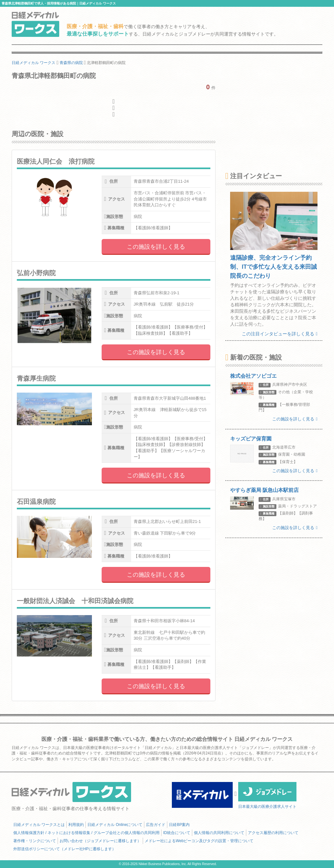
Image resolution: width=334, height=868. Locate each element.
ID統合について (177, 833)
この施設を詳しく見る (156, 247)
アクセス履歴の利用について (273, 833)
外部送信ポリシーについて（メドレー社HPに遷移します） (65, 849)
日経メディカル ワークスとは (39, 825)
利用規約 (76, 825)
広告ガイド (156, 825)
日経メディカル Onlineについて (115, 825)
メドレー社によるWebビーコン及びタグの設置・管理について (199, 841)
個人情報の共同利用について (219, 833)
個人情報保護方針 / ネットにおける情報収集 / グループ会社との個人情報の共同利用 (86, 833)
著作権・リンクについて (35, 841)
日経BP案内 (179, 825)
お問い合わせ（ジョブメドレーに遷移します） (100, 841)
